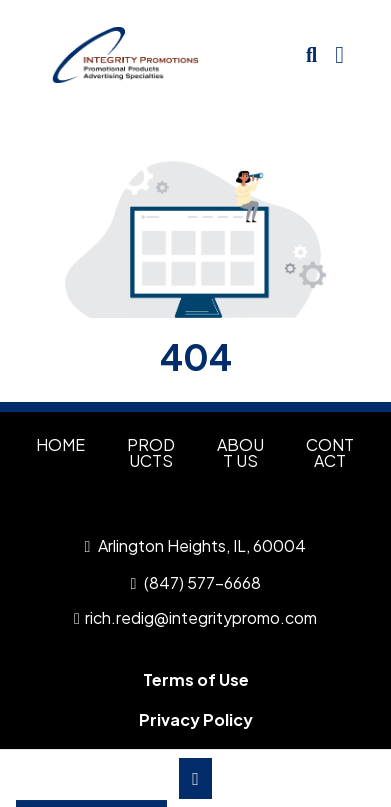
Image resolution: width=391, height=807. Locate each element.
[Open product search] (311, 55)
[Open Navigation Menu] (339, 55)
